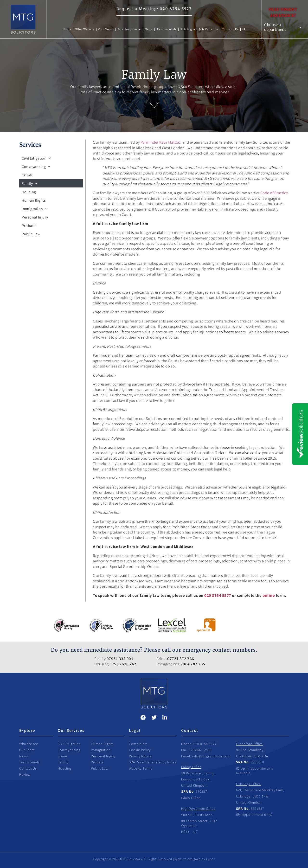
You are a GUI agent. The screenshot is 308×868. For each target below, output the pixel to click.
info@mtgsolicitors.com (211, 756)
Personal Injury (35, 217)
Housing (29, 192)
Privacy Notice (140, 756)
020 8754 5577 (176, 9)
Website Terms (141, 768)
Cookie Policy (140, 750)
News (24, 756)
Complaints (138, 744)
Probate (29, 225)
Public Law (31, 234)
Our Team (27, 750)
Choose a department (283, 27)
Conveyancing (36, 167)
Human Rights (34, 200)
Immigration (35, 209)
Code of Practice (274, 193)
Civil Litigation (36, 158)
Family (30, 183)
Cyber (210, 859)
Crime (27, 175)
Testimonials (29, 762)
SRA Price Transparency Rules (153, 762)
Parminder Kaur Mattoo (160, 142)
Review (25, 774)
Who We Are (29, 744)
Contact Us (28, 768)
